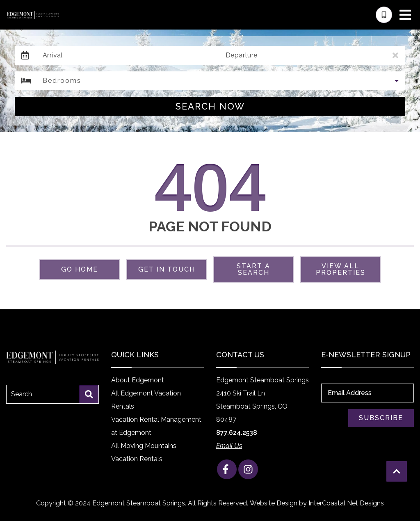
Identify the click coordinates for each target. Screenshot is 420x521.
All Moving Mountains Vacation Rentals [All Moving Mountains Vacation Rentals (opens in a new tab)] (144, 452)
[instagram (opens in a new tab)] (248, 469)
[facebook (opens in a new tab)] (227, 469)
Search (22, 394)
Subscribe (381, 418)
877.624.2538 (237, 433)
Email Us (229, 446)
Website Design (274, 503)
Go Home (80, 269)
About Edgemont (138, 380)
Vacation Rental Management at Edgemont (156, 426)
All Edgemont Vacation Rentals (146, 400)
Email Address (350, 393)
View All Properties (341, 269)
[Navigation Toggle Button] (405, 15)
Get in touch (167, 269)
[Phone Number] (384, 15)
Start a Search (253, 269)
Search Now (210, 106)
